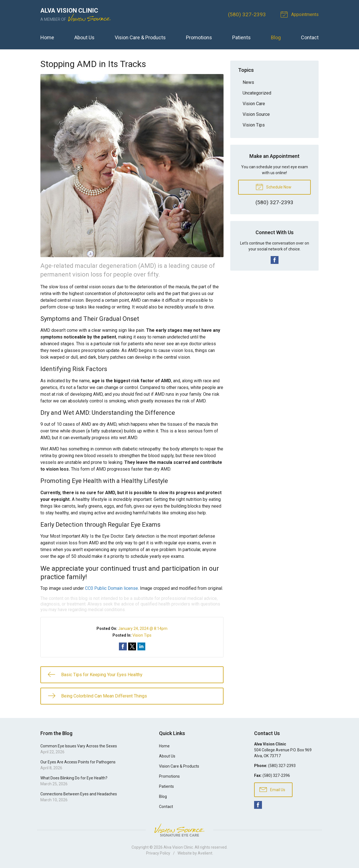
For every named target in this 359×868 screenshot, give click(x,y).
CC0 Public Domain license (111, 588)
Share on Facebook (123, 646)
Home (47, 37)
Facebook (275, 260)
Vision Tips (142, 635)
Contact (310, 37)
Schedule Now (273, 187)
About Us (84, 37)
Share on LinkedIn (141, 646)
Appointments (300, 14)
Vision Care (254, 104)
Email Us (272, 789)
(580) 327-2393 (247, 14)
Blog (276, 37)
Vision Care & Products (140, 37)
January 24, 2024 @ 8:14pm (143, 628)
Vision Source (256, 114)
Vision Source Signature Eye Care (179, 830)
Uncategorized (257, 93)
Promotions (199, 37)
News (248, 82)
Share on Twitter (132, 646)
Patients (241, 37)
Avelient (205, 853)
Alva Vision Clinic (178, 847)
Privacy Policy (158, 853)
